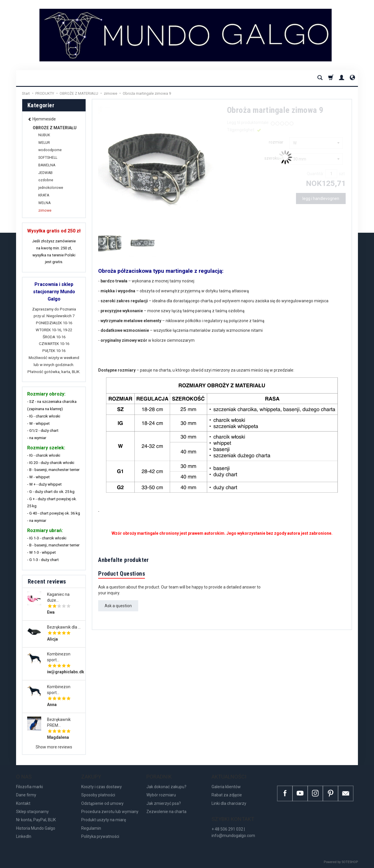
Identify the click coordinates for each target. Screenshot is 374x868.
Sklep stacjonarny (32, 812)
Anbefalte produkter (124, 560)
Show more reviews (54, 747)
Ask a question (118, 606)
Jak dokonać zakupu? (166, 787)
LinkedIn (24, 836)
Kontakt (23, 803)
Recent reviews (47, 581)
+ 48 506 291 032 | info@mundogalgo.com (233, 832)
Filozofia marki (30, 787)
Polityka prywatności (100, 836)
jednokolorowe (51, 188)
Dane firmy (26, 795)
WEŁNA (44, 203)
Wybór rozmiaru (161, 795)
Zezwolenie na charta (166, 812)
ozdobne (46, 180)
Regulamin (91, 828)
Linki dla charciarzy (229, 803)
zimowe (45, 210)
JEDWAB (45, 173)
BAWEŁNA (47, 165)
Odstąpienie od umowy (102, 803)
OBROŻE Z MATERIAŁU (55, 128)
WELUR (44, 143)
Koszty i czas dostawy (102, 787)
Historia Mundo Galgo (36, 828)
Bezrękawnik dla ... (64, 627)
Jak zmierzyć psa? (164, 803)
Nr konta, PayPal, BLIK (36, 820)
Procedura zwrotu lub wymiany (110, 812)
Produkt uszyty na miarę (104, 820)
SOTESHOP (350, 862)
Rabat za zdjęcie (227, 795)
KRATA (44, 195)
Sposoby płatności (98, 795)
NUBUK (44, 135)
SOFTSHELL (48, 158)
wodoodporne (50, 150)
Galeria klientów (226, 787)
